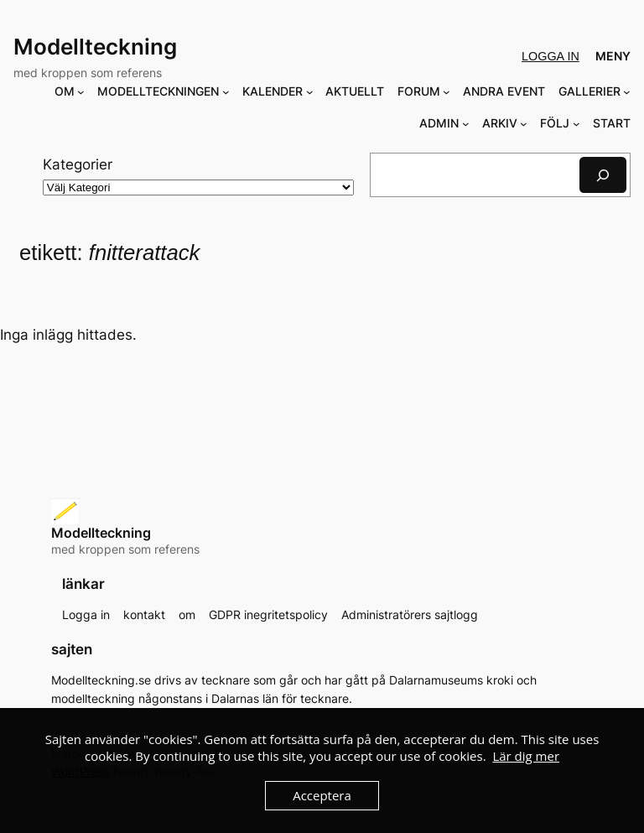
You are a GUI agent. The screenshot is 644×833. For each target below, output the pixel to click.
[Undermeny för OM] (81, 92)
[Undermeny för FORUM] (447, 92)
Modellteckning (95, 47)
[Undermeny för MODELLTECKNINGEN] (226, 92)
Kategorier (78, 164)
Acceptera (322, 795)
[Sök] (603, 175)
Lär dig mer (526, 756)
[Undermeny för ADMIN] (466, 124)
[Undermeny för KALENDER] (310, 92)
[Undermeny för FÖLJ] (576, 124)
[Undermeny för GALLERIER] (627, 92)
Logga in (551, 56)
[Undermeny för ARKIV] (524, 124)
